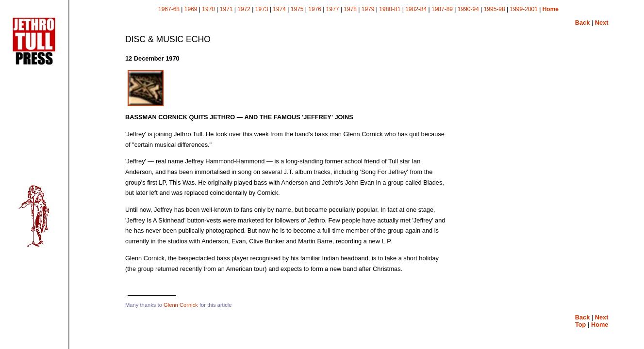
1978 (350, 9)
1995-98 (495, 9)
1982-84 (416, 9)
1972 (244, 9)
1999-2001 (524, 9)
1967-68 (169, 9)
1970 (208, 9)
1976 (315, 9)
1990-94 (468, 9)
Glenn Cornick (181, 305)
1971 (226, 9)
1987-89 (442, 9)
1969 (191, 9)
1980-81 (390, 9)
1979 (368, 9)
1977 (333, 9)
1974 (279, 9)
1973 (262, 9)
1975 (297, 9)
